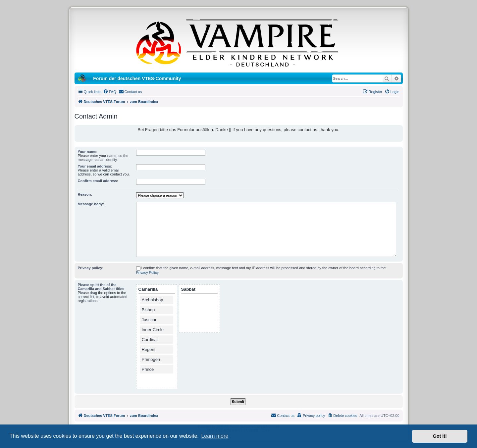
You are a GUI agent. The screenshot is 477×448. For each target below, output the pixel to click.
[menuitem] (110, 92)
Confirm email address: (98, 181)
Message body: (91, 204)
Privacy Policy (147, 273)
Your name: (88, 152)
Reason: (85, 194)
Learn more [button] (215, 436)
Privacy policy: (91, 268)
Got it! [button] (440, 436)
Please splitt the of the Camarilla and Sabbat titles (101, 287)
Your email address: (95, 166)
